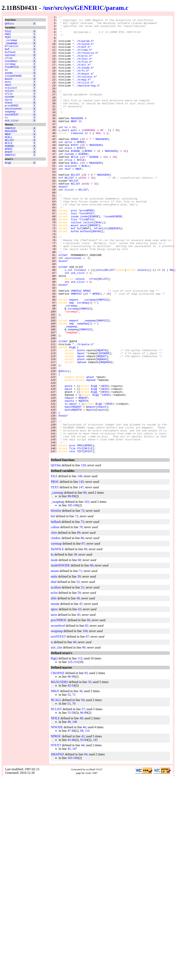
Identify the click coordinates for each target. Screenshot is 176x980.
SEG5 (105, 460)
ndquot (69, 474)
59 (79, 680)
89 (78, 620)
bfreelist (12, 50)
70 (81, 615)
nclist (9, 104)
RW (171, 321)
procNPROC (12, 122)
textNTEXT (12, 132)
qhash (81, 428)
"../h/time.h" (82, 57)
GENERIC (89, 8)
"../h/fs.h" (81, 82)
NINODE (9, 169)
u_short (64, 153)
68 (79, 647)
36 (81, 778)
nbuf (8, 97)
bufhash (10, 57)
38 (75, 642)
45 (78, 702)
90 (84, 735)
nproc (9, 114)
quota (81, 417)
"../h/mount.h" (83, 85)
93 (86, 760)
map (71, 360)
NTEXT (9, 176)
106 (76, 593)
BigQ (8, 188)
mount (9, 89)
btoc (100, 321)
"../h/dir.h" (82, 75)
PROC (8, 36)
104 (85, 718)
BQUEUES (115, 271)
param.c (117, 8)
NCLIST (9, 162)
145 (81, 569)
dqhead (82, 432)
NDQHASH (106, 432)
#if (61, 210)
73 (82, 609)
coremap (10, 72)
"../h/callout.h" (85, 89)
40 (75, 729)
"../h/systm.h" (83, 50)
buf (7, 54)
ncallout (11, 100)
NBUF (8, 155)
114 (87, 818)
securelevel (13, 125)
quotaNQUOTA (73, 489)
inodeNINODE (13, 86)
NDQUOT (102, 424)
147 (81, 575)
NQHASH (102, 428)
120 (83, 553)
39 (79, 664)
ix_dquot (71, 482)
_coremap (11, 43)
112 (80, 746)
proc (74, 250)
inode (9, 82)
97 (83, 631)
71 (80, 658)
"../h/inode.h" (83, 78)
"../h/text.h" (82, 68)
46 (84, 815)
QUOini (9, 24)
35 (90, 769)
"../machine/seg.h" (86, 100)
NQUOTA (102, 417)
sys (69, 8)
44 (83, 833)
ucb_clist (12, 139)
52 (78, 669)
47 (81, 691)
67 (87, 724)
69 (85, 637)
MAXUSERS (11, 151)
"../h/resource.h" (86, 60)
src (59, 8)
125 (70, 749)
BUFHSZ (97, 275)
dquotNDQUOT (73, 485)
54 (73, 773)
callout (10, 61)
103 (87, 589)
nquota (69, 478)
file (74, 260)
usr (49, 8)
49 (78, 686)
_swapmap (11, 47)
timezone (77, 157)
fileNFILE (12, 75)
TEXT (8, 39)
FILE (8, 32)
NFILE (9, 166)
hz (6, 79)
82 (86, 713)
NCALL (9, 158)
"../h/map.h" (82, 93)
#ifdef (63, 303)
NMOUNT (94, 267)
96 (85, 580)
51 (82, 675)
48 (81, 806)
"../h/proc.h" (82, 64)
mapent (74, 357)
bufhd (75, 275)
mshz (8, 93)
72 (83, 598)
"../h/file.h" (82, 71)
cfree (9, 64)
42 (69, 773)
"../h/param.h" (83, 46)
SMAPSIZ (10, 180)
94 (86, 827)
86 (82, 625)
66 (88, 707)
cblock (142, 321)
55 (69, 800)
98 (69, 584)
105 (70, 593)
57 (83, 797)
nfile (9, 107)
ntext (9, 118)
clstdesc (11, 68)
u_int (68, 321)
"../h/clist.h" (83, 96)
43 (79, 697)
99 (73, 584)
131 (76, 749)
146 (80, 564)
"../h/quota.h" (83, 410)
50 (83, 787)
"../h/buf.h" (82, 53)
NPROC (9, 173)
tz (6, 136)
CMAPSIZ (10, 148)
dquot (81, 421)
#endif (63, 221)
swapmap (10, 129)
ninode (9, 111)
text (74, 253)
